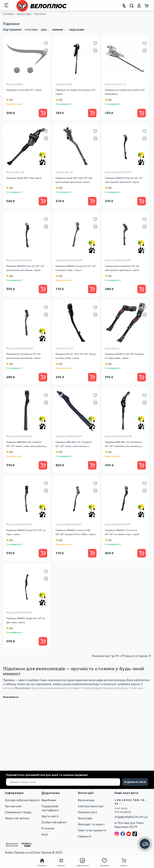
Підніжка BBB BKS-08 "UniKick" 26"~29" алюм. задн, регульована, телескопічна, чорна (26, 446)
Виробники (49, 800)
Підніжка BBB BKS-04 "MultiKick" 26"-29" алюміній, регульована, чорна (124, 446)
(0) (10, 100)
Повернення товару (18, 812)
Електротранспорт (91, 806)
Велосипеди (86, 800)
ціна (45, 30)
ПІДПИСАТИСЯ (135, 782)
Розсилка (48, 828)
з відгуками (78, 30)
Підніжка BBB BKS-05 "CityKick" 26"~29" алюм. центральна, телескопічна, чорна (74, 446)
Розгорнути (11, 697)
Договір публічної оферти (22, 800)
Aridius (9, 853)
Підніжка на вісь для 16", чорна (24, 90)
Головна (8, 14)
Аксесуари (24, 14)
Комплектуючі (88, 812)
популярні (31, 30)
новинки (59, 30)
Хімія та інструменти (92, 830)
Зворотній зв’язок (17, 818)
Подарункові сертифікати (50, 808)
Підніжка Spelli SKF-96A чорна (24, 178)
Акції (45, 835)
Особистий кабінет (54, 822)
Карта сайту (50, 816)
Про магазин (13, 806)
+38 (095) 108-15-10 (130, 802)
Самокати (85, 837)
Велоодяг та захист (92, 824)
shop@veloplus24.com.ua (131, 817)
